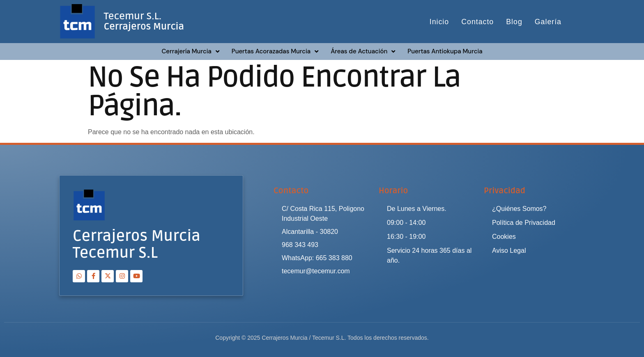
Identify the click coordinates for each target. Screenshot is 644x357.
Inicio (439, 22)
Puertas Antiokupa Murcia (445, 51)
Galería (548, 22)
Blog (514, 22)
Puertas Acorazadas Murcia (275, 51)
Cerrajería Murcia (190, 51)
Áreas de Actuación (363, 51)
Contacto (477, 22)
